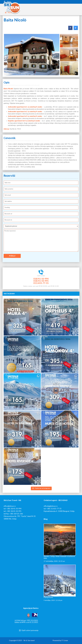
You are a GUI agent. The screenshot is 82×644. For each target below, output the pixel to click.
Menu (7, 2)
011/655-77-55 (41, 283)
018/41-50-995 (41, 281)
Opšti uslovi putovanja (29, 630)
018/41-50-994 (41, 279)
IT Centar (65, 641)
